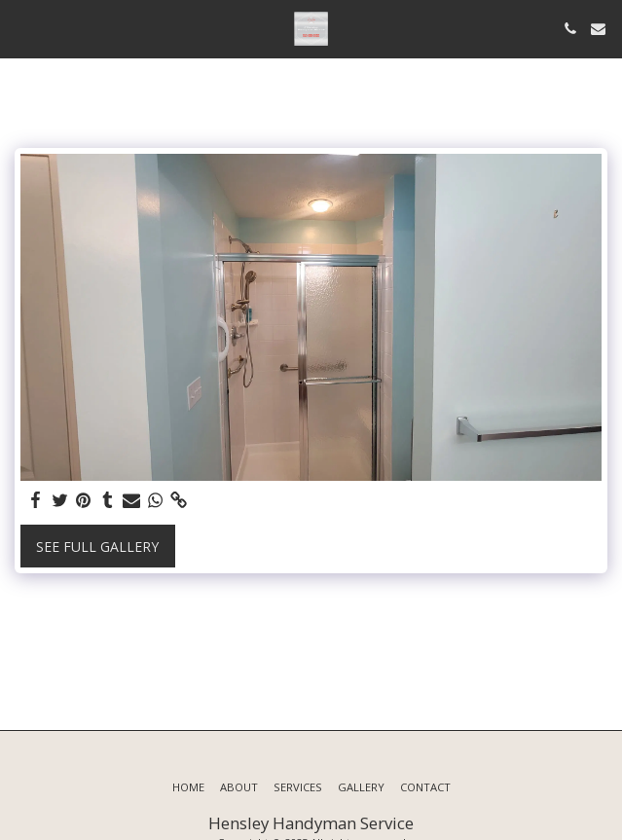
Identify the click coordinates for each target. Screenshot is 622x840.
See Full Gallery (97, 547)
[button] (21, 28)
